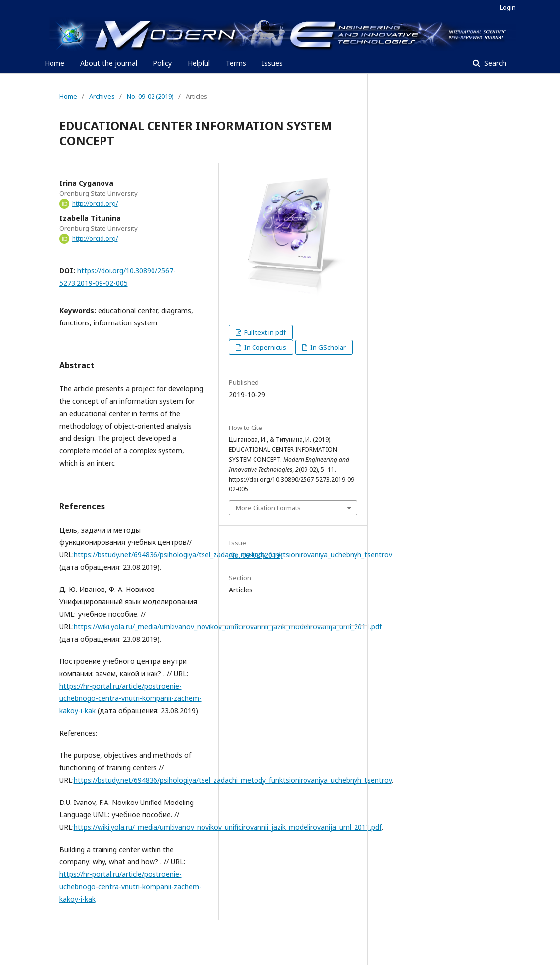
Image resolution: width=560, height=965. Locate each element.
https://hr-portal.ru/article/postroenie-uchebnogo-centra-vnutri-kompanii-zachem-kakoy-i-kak (130, 698)
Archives (102, 96)
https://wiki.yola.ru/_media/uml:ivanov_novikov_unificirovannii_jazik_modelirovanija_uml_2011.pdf (228, 626)
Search (494, 63)
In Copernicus (264, 347)
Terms (236, 63)
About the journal (109, 63)
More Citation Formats (268, 508)
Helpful (199, 63)
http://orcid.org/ (95, 203)
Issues (272, 63)
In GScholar (327, 347)
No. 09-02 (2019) (150, 96)
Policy (162, 63)
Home (54, 63)
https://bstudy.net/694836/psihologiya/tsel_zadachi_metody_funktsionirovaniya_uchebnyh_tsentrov (233, 780)
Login (508, 7)
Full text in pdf (264, 332)
